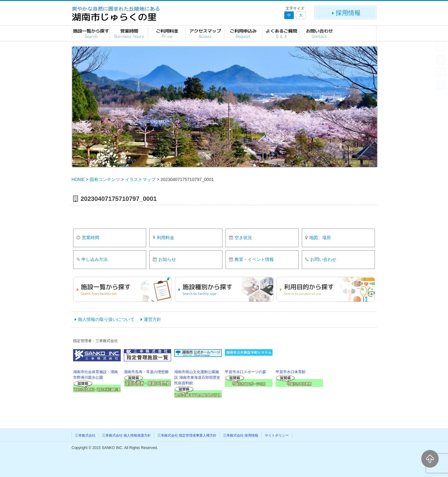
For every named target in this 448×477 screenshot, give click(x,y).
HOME (78, 179)
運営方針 (152, 319)
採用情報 (346, 13)
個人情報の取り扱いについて (106, 319)
